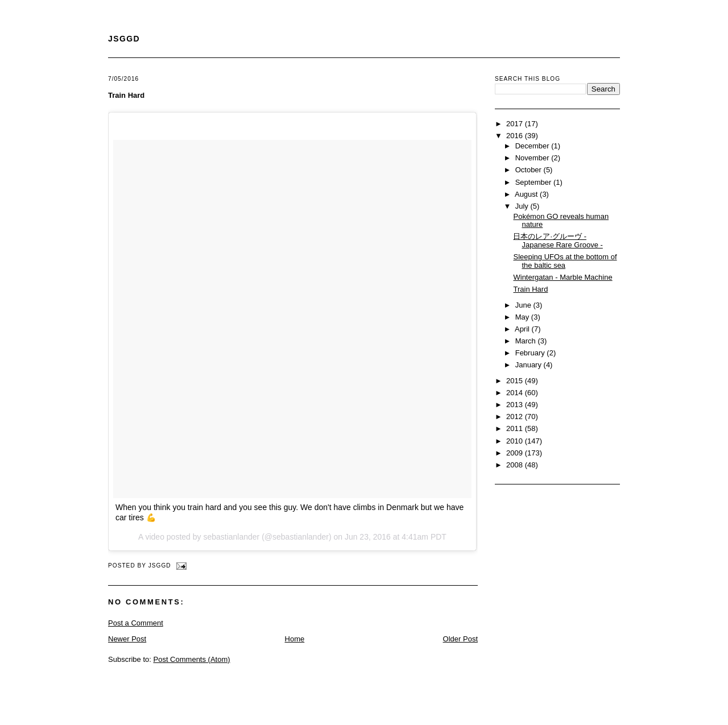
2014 (516, 393)
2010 (516, 441)
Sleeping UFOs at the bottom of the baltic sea (565, 261)
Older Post (460, 639)
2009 (516, 453)
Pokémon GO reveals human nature (561, 221)
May (523, 317)
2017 (516, 124)
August (527, 194)
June (524, 305)
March (527, 341)
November (533, 158)
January (530, 365)
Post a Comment (136, 623)
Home (295, 639)
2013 (516, 405)
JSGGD (124, 39)
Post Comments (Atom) (192, 659)
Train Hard (126, 95)
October (530, 170)
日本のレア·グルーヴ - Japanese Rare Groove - (558, 241)
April (523, 329)
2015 (516, 381)
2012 (516, 417)
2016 (516, 136)
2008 (516, 465)
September (534, 182)
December (533, 146)
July (523, 206)
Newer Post (127, 639)
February (531, 353)
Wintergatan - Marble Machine (562, 277)
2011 (516, 428)
